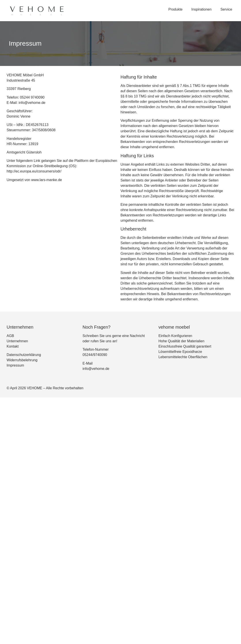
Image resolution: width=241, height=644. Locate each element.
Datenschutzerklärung (24, 355)
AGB (10, 336)
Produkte (175, 9)
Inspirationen (201, 9)
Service (226, 9)
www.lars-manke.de (47, 180)
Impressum (15, 365)
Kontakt (13, 346)
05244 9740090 (32, 97)
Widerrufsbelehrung (22, 360)
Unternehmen (17, 341)
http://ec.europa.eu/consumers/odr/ (34, 171)
